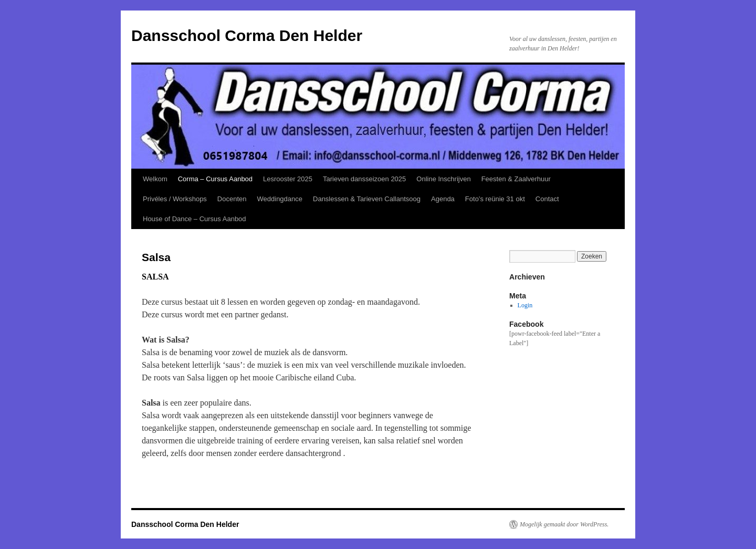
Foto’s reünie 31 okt (495, 199)
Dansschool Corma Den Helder (247, 35)
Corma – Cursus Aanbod (215, 179)
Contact (547, 199)
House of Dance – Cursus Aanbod (195, 219)
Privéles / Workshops (175, 199)
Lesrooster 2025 (288, 179)
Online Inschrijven (443, 179)
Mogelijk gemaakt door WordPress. (564, 524)
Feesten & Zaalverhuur (516, 179)
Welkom (155, 179)
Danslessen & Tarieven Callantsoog (367, 199)
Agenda (443, 199)
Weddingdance (280, 199)
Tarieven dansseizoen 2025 (364, 179)
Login (525, 305)
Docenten (232, 199)
